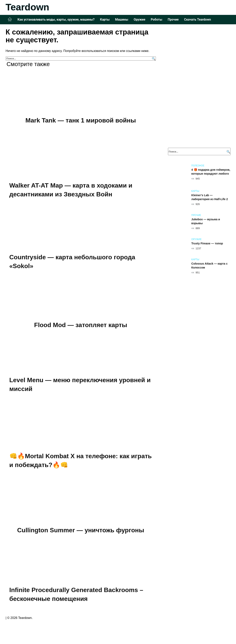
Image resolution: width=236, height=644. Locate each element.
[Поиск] (153, 59)
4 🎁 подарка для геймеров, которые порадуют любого (211, 172)
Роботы (157, 20)
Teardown (27, 7)
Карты (105, 20)
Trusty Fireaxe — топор (207, 243)
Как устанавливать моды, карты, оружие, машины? (56, 20)
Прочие (173, 20)
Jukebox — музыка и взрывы (206, 221)
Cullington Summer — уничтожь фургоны (81, 530)
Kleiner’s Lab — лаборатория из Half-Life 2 (210, 197)
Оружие (140, 20)
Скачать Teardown (198, 20)
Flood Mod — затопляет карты (81, 325)
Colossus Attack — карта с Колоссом (210, 266)
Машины (122, 20)
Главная (10, 19)
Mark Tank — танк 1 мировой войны (81, 120)
